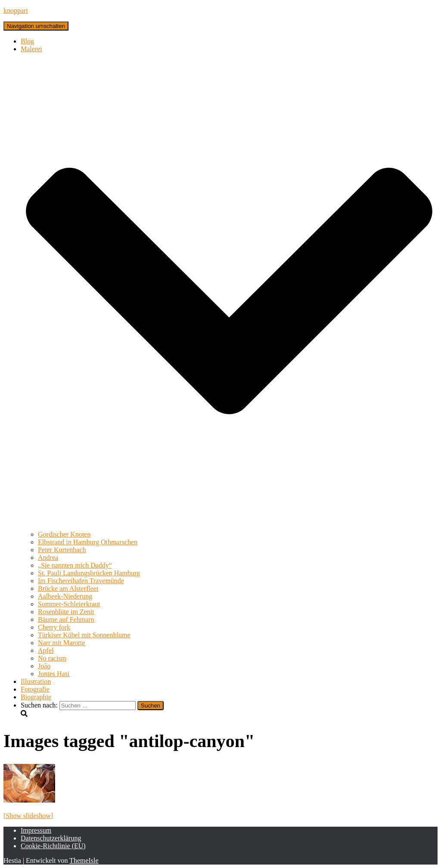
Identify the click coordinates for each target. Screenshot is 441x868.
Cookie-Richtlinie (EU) (53, 846)
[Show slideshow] (28, 816)
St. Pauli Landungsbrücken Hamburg (89, 573)
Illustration (36, 681)
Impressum (36, 830)
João (44, 666)
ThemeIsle (84, 860)
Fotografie (35, 689)
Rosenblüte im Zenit (66, 612)
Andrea (48, 558)
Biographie (36, 697)
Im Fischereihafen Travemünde (81, 581)
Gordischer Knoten (64, 534)
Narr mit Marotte (61, 643)
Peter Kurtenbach (62, 550)
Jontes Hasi (54, 674)
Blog (27, 41)
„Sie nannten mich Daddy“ (75, 565)
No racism (52, 658)
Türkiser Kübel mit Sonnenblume (84, 635)
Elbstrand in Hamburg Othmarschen (88, 542)
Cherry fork (54, 627)
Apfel (46, 650)
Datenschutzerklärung (51, 838)
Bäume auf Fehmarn (66, 619)
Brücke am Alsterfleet (68, 588)
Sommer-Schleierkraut (69, 604)
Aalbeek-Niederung (65, 596)
